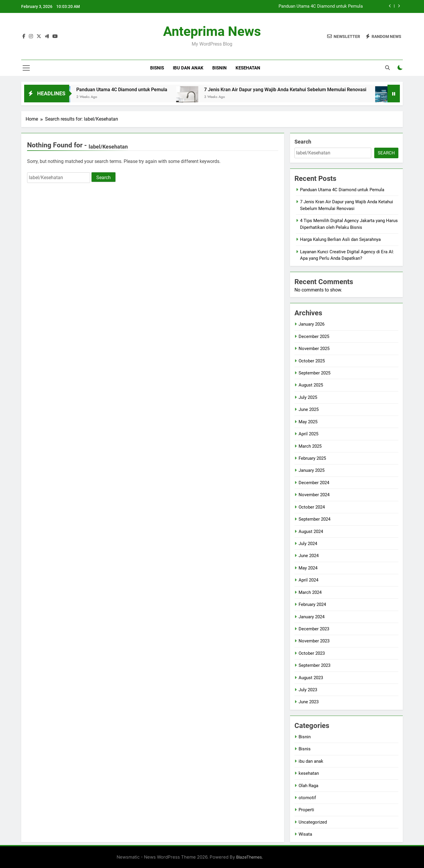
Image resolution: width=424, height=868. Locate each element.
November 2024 (314, 495)
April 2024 (308, 580)
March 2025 (310, 446)
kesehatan (248, 68)
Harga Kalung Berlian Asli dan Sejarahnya (340, 239)
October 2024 (312, 507)
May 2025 (308, 422)
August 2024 (311, 532)
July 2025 (308, 397)
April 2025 (308, 434)
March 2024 (310, 592)
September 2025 (314, 373)
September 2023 (314, 665)
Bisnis (157, 68)
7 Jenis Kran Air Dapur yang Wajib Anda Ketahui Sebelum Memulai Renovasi (294, 90)
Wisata (305, 834)
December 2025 (314, 336)
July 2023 (308, 690)
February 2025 (312, 458)
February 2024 (312, 604)
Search (303, 142)
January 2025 (312, 470)
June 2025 (309, 409)
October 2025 (312, 361)
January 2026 (312, 324)
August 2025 (311, 385)
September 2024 (314, 519)
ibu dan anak (188, 68)
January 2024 (312, 617)
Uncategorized (313, 822)
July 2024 (308, 544)
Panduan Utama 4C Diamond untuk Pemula (321, 6)
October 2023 (312, 653)
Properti (306, 810)
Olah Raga (308, 786)
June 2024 (309, 556)
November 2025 (314, 349)
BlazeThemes (249, 857)
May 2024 (308, 568)
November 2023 (314, 641)
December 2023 (314, 629)
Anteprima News (212, 31)
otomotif (307, 798)
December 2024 (314, 483)
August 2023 (311, 678)
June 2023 (309, 702)
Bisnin (220, 68)
